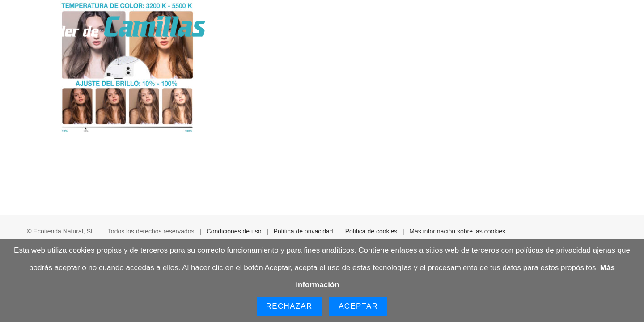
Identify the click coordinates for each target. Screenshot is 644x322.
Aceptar (358, 306)
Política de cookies (371, 231)
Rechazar (289, 306)
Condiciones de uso (234, 231)
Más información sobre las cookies (457, 231)
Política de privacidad (303, 231)
